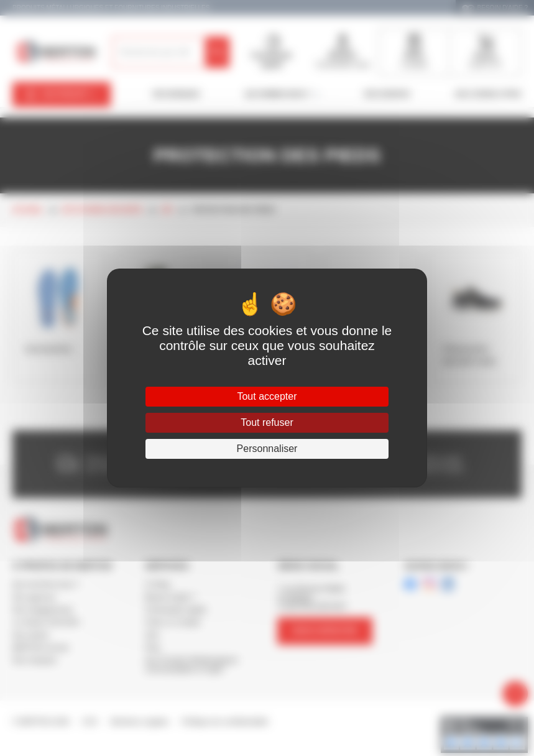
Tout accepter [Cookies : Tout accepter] (267, 396)
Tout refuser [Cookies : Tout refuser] (267, 422)
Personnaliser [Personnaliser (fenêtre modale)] (267, 449)
